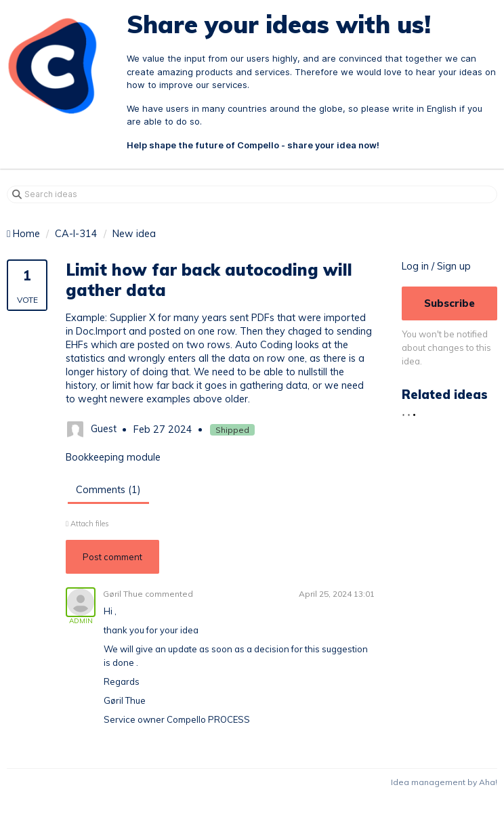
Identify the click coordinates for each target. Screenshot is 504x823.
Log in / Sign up (436, 266)
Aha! (488, 782)
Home (25, 234)
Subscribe (449, 303)
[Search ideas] (252, 194)
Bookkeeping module (113, 457)
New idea (134, 234)
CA (62, 234)
